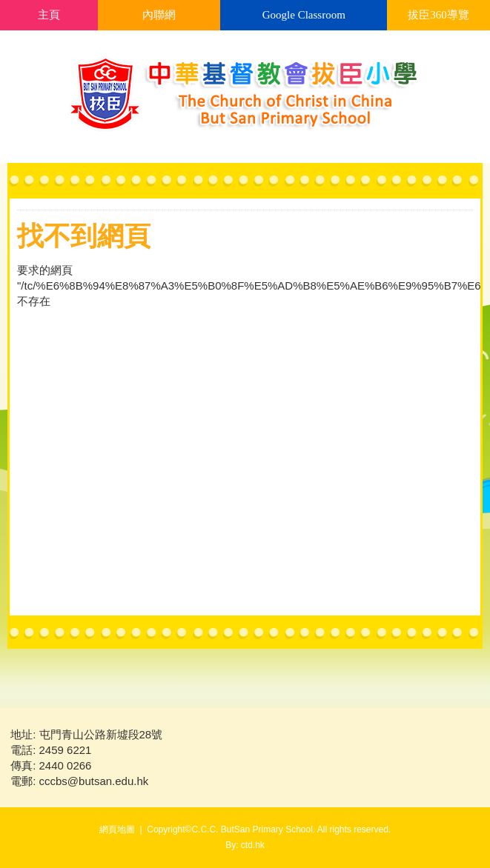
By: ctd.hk (245, 845)
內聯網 (159, 15)
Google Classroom (304, 15)
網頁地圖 (117, 829)
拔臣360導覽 (438, 15)
